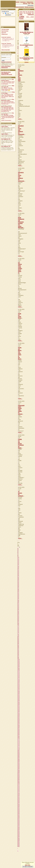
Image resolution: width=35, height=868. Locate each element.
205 (18, 778)
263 (18, 844)
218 (18, 793)
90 (18, 648)
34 (18, 585)
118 (18, 680)
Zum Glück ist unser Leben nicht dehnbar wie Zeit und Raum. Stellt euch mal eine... (8, 96)
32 (18, 582)
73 (18, 629)
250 (18, 829)
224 (18, 800)
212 (18, 786)
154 (18, 721)
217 (18, 792)
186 (18, 757)
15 (18, 563)
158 (18, 725)
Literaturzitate (5, 29)
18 (18, 566)
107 (18, 667)
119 (18, 681)
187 (18, 758)
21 (18, 570)
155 (18, 722)
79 (18, 636)
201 (18, 774)
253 (18, 833)
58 (18, 612)
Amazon (26, 62)
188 (18, 759)
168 (18, 736)
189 (18, 760)
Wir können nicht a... (8, 80)
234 (18, 811)
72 (18, 628)
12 (18, 560)
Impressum (23, 2)
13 (18, 561)
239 (18, 817)
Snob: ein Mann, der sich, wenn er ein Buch (20, 353)
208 (18, 782)
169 (18, 738)
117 (18, 679)
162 (18, 730)
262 (18, 843)
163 (18, 731)
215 (18, 790)
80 (18, 637)
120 (18, 682)
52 (18, 605)
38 (18, 589)
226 (18, 802)
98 (18, 657)
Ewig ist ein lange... (8, 93)
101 (18, 661)
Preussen (21, 13)
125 (18, 688)
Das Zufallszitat (5, 73)
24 (18, 573)
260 (18, 841)
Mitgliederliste (5, 67)
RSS (29, 3)
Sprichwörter (5, 31)
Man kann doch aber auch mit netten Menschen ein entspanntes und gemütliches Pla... (7, 110)
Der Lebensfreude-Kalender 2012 (26, 46)
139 (18, 704)
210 (18, 784)
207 (18, 781)
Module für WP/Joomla (7, 74)
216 (18, 791)
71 (18, 627)
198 (18, 770)
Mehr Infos (28, 865)
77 (18, 633)
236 (18, 814)
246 (18, 825)
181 (18, 751)
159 (18, 726)
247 (18, 826)
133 (18, 697)
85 (18, 642)
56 (18, 609)
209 (18, 783)
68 (18, 623)
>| (18, 53)
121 (18, 683)
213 (18, 788)
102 (18, 662)
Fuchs (21, 18)
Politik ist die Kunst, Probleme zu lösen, (21, 444)
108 (18, 668)
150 (18, 716)
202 (18, 775)
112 (18, 673)
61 (18, 615)
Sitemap (25, 3)
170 (18, 739)
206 (18, 780)
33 (18, 583)
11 (18, 558)
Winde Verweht (30, 17)
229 (18, 806)
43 (18, 595)
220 (18, 795)
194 (18, 766)
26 (18, 575)
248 (18, 827)
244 (18, 823)
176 (18, 746)
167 (18, 735)
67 (18, 622)
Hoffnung (31, 14)
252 (18, 832)
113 (18, 674)
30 (18, 580)
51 (18, 604)
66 (18, 621)
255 (18, 835)
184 (18, 755)
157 (18, 724)
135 (18, 699)
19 (18, 568)
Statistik (17, 2)
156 (18, 723)
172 (18, 741)
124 (18, 687)
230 (18, 807)
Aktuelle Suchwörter (29, 7)
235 (18, 812)
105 (18, 665)
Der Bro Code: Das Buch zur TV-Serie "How (27, 33)
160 (18, 727)
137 (18, 701)
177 (18, 747)
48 (18, 600)
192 (18, 764)
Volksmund (4, 34)
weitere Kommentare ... (7, 120)
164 (18, 732)
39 (18, 590)
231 (18, 808)
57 (18, 611)
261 (18, 842)
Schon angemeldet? (6, 66)
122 (18, 684)
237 (18, 815)
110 (18, 671)
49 (18, 602)
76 (18, 632)
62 (18, 616)
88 (18, 646)
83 (18, 640)
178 (18, 748)
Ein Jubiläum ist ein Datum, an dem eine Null (21, 75)
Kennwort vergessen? (6, 62)
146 (18, 712)
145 (18, 710)
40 (18, 591)
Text (12, 14)
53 (18, 606)
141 (18, 706)
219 (18, 794)
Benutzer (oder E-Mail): (7, 55)
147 (18, 713)
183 (18, 753)
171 (18, 740)
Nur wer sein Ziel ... (8, 114)
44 (18, 596)
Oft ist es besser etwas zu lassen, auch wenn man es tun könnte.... (8, 83)
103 (18, 663)
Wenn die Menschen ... (7, 107)
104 (18, 664)
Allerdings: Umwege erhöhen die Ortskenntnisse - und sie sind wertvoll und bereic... (8, 117)
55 (18, 608)
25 (18, 574)
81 (18, 638)
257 (18, 837)
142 (18, 707)
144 (18, 709)
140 (18, 705)
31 (18, 581)
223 (18, 799)
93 (18, 651)
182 (18, 752)
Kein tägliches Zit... (6, 139)
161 (18, 729)
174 (18, 743)
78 (18, 634)
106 (18, 666)
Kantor (24, 12)
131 (18, 695)
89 (18, 647)
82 (18, 639)
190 (18, 761)
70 (18, 625)
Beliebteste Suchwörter (19, 7)
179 (18, 749)
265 (18, 846)
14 (18, 562)
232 (18, 809)
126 (18, 689)
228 (18, 805)
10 (18, 557)
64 (18, 619)
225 (18, 801)
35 (18, 586)
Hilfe (32, 3)
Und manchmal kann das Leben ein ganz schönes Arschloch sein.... (8, 103)
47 (18, 599)
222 (18, 798)
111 (18, 672)
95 (18, 654)
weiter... (20, 119)
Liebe (22, 16)
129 (18, 692)
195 (18, 767)
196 (18, 768)
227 (18, 803)
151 (18, 717)
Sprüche (4, 33)
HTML (8, 14)
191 (18, 763)
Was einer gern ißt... (8, 86)
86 (18, 644)
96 (18, 655)
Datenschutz (30, 2)
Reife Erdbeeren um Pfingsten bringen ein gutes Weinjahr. (21, 223)
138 (18, 702)
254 (18, 834)
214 (18, 789)
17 (18, 565)
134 (18, 698)
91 (18, 649)
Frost (33, 13)
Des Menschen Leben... (8, 100)
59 (18, 613)
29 (18, 579)
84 (18, 641)
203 (18, 776)
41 (18, 592)
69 (18, 624)
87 (18, 645)
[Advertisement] (6, 21)
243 (18, 822)
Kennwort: (4, 57)
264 (18, 845)
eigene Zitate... (5, 127)
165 (18, 733)
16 (18, 564)
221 (18, 797)
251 (18, 831)
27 (18, 577)
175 (18, 744)
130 (18, 693)
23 (18, 572)
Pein (26, 12)
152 (18, 718)
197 (18, 769)
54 (18, 607)
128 (18, 691)
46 (18, 598)
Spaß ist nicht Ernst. (20, 316)
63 (18, 617)
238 (18, 816)
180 (18, 750)
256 (18, 836)
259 (18, 840)
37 (18, 588)
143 (18, 708)
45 (18, 597)
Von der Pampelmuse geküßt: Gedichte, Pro (27, 58)
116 (18, 678)
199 (18, 772)
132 (18, 696)
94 (18, 653)
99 (18, 658)
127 (18, 690)
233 (18, 810)
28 (18, 578)
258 (18, 839)
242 (18, 820)
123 (18, 685)
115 (18, 676)
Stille (21, 14)
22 (18, 571)
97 (18, 656)
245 (18, 824)
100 (18, 659)
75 (18, 631)
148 (18, 714)
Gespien (21, 12)
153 (18, 719)
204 (18, 777)
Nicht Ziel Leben (31, 12)
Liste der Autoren (6, 37)
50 (18, 603)
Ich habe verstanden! (28, 867)
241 (18, 819)
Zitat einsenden (6, 50)
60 (18, 614)
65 (18, 620)
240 (18, 818)
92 (18, 650)
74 (18, 630)
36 (18, 587)
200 (18, 773)
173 (18, 742)
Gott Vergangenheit (27, 13)
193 (18, 765)
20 (18, 569)
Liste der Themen (6, 44)
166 (18, 734)
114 (18, 675)
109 (18, 670)
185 (18, 756)
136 (18, 700)
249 (18, 828)
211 (18, 785)
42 (18, 594)
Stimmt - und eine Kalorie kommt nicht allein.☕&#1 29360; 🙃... (7, 89)
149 (18, 715)
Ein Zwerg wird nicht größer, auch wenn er (20, 268)
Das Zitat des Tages (6, 72)
